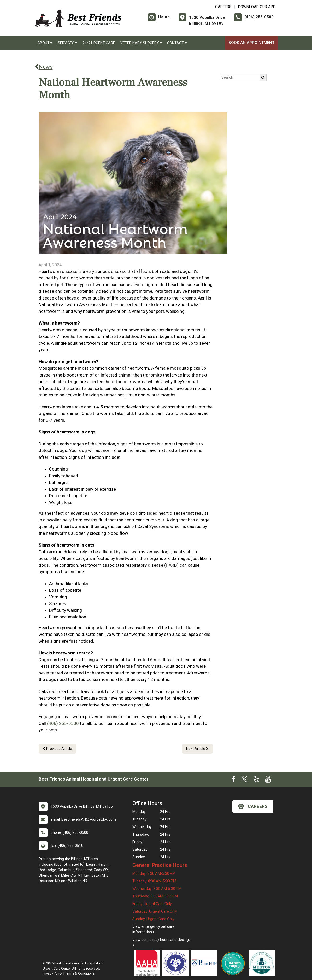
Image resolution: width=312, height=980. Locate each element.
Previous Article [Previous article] (57, 749)
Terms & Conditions (80, 973)
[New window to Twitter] (244, 780)
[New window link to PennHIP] (205, 963)
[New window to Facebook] (233, 780)
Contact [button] (177, 43)
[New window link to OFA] (177, 963)
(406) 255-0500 (63, 723)
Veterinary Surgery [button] (141, 43)
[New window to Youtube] (268, 780)
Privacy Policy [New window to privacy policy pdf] (53, 973)
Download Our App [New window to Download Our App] (257, 7)
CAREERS (223, 7)
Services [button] (67, 43)
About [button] (45, 43)
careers (253, 806)
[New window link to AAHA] (148, 963)
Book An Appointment (251, 43)
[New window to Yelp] (256, 780)
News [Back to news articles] (44, 67)
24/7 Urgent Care (99, 43)
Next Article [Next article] (197, 749)
